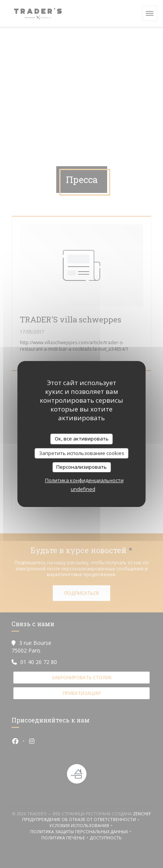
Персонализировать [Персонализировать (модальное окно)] (81, 467)
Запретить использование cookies (82, 453)
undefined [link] (83, 489)
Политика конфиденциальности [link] (84, 480)
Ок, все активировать (82, 439)
